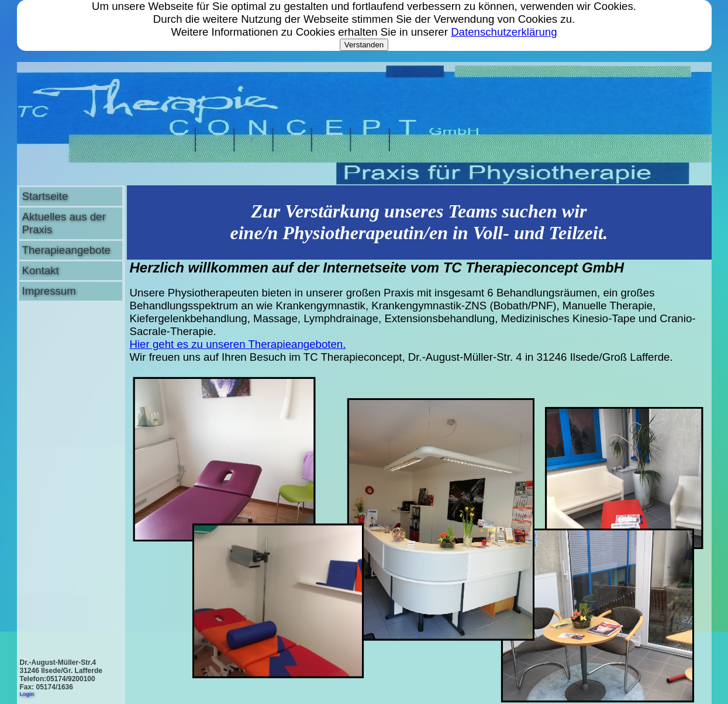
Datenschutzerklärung (504, 32)
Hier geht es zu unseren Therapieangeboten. (238, 344)
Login (27, 694)
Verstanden (364, 45)
